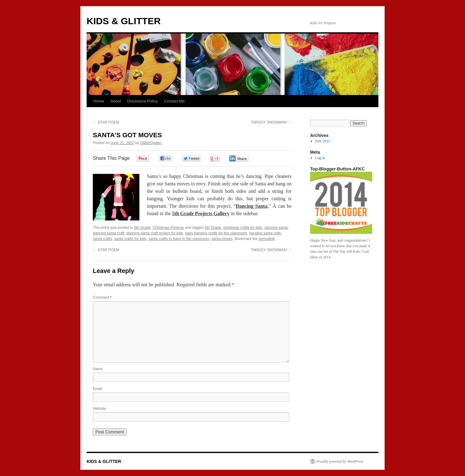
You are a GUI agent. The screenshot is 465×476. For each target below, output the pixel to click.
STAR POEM (106, 122)
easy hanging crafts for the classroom (216, 233)
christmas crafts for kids (243, 228)
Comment (102, 297)
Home (99, 101)
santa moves (222, 239)
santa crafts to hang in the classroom (179, 239)
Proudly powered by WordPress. (340, 461)
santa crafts (102, 239)
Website (99, 409)
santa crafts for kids (130, 239)
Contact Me (174, 101)
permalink (267, 239)
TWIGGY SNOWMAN (271, 122)
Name (98, 369)
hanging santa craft (265, 233)
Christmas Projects (168, 228)
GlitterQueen (151, 143)
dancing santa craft (108, 233)
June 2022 (323, 141)
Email (97, 389)
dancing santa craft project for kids (155, 233)
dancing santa (276, 228)
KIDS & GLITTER (124, 21)
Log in (320, 158)
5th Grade (142, 228)
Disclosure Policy (143, 101)
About (116, 101)
